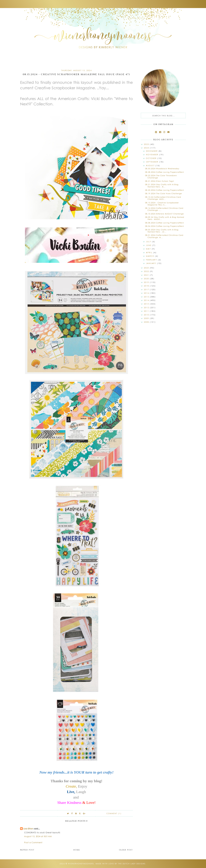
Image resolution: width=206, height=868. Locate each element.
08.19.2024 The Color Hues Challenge (164, 193)
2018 (147, 286)
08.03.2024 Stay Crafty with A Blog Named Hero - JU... (162, 231)
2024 (147, 148)
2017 (147, 289)
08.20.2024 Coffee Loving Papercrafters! (165, 190)
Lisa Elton (28, 829)
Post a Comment (33, 842)
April (150, 252)
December (152, 151)
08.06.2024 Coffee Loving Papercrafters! (165, 226)
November (153, 155)
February (152, 260)
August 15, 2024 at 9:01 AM (38, 836)
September (153, 162)
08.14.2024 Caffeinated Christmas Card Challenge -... (164, 209)
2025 (147, 144)
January (152, 263)
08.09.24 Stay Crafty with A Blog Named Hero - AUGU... (165, 218)
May (149, 249)
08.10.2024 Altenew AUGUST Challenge (164, 214)
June (149, 245)
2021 (147, 275)
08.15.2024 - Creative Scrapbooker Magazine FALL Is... (162, 204)
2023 (147, 268)
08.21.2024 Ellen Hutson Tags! (160, 181)
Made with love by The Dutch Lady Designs (121, 864)
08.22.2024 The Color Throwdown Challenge (161, 176)
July (149, 242)
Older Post (126, 850)
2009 (147, 318)
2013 (147, 304)
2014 (147, 300)
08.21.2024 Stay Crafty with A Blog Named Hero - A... (162, 185)
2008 (147, 322)
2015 (147, 297)
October (152, 158)
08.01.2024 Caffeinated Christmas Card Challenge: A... (164, 236)
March (150, 256)
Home (77, 850)
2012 (147, 307)
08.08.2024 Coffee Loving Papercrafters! (165, 223)
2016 (147, 293)
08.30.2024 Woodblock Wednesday (162, 169)
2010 (147, 315)
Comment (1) (114, 813)
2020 (147, 279)
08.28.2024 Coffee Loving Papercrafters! (165, 172)
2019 (147, 282)
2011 (147, 311)
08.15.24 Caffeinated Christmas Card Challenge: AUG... (163, 198)
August (151, 165)
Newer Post (27, 850)
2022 (147, 271)
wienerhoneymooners (81, 864)
